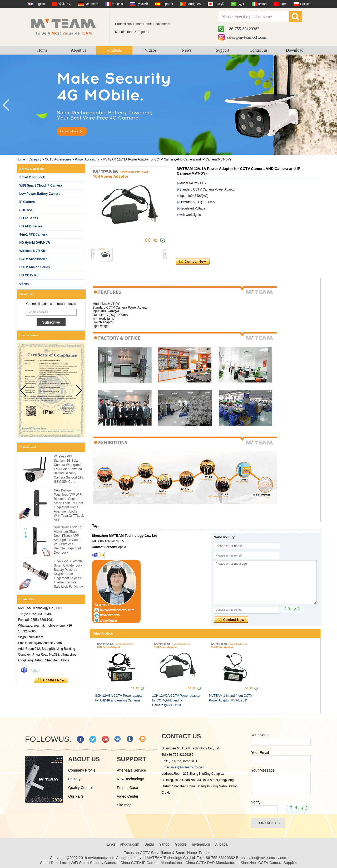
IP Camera (27, 202)
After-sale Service (131, 770)
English (40, 4)
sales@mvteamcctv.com (247, 37)
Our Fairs (76, 796)
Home (42, 50)
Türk (283, 4)
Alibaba (222, 844)
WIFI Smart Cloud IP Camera (41, 186)
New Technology (130, 779)
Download (295, 50)
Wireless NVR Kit (32, 251)
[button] (331, 105)
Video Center (128, 796)
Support (223, 50)
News (186, 50)
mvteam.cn (201, 844)
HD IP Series (29, 218)
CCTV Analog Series (35, 267)
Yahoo (164, 844)
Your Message (263, 770)
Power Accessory (87, 159)
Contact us (259, 50)
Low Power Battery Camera (40, 194)
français (117, 4)
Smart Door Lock (32, 177)
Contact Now (51, 680)
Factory (74, 779)
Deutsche (91, 4)
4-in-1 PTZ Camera (33, 235)
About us (78, 50)
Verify (256, 802)
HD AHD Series (31, 226)
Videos (150, 50)
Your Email (260, 753)
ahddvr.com (130, 844)
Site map (124, 805)
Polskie (305, 4)
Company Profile (82, 770)
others (24, 284)
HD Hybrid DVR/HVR (35, 243)
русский (142, 4)
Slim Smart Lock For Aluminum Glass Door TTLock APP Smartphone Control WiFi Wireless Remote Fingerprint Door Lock (68, 540)
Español (167, 4)
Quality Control (80, 788)
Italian (262, 4)
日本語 (219, 4)
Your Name (260, 735)
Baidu (149, 844)
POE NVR (27, 210)
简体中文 (65, 4)
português (194, 4)
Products (115, 50)
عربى (241, 4)
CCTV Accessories (58, 159)
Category (35, 159)
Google (181, 844)
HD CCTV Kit (29, 275)
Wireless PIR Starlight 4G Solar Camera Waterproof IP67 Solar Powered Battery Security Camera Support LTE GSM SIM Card (69, 469)
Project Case (127, 788)
